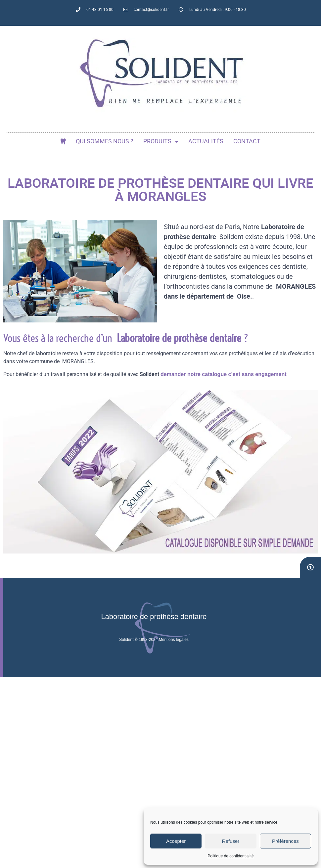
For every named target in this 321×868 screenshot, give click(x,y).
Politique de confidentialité (230, 856)
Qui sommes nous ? (105, 141)
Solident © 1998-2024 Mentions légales (154, 640)
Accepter (176, 841)
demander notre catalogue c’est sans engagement (224, 374)
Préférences (285, 841)
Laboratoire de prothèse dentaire (154, 617)
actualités (206, 141)
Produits (161, 141)
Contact (247, 141)
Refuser (231, 841)
